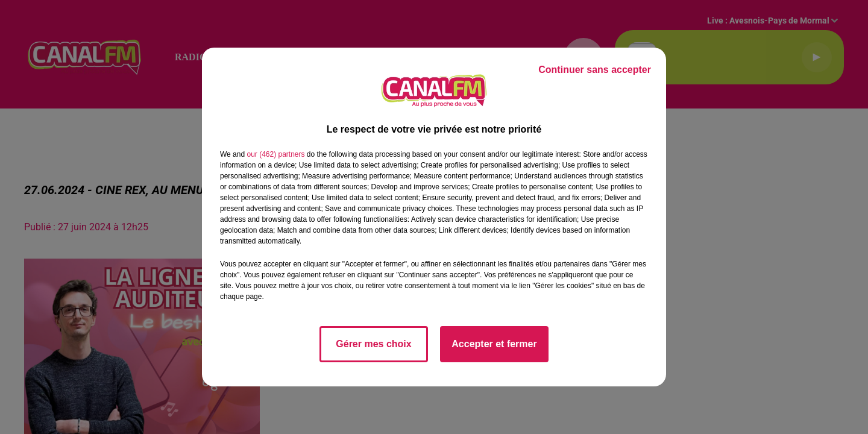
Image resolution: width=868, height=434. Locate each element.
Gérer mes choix (373, 344)
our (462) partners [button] (275, 154)
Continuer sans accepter (595, 70)
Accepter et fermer (494, 344)
